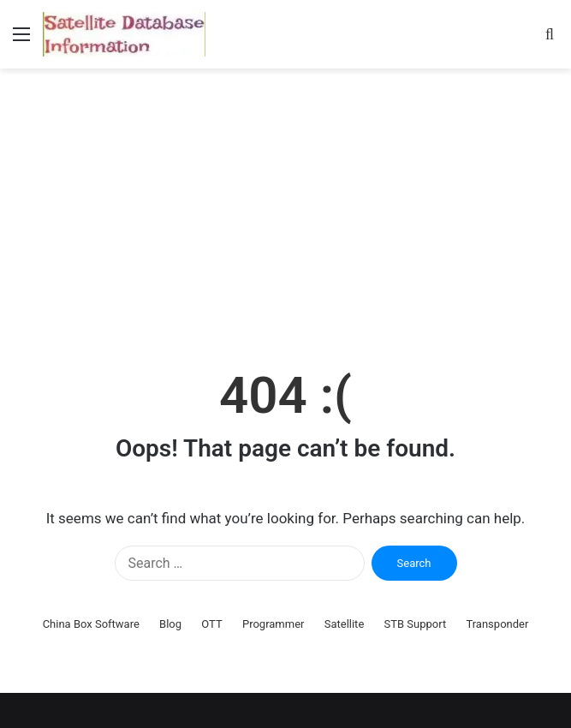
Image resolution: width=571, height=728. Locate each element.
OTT (211, 624)
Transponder (497, 624)
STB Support (416, 624)
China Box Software (91, 624)
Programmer (274, 624)
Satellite (345, 624)
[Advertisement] (285, 214)
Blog (170, 624)
